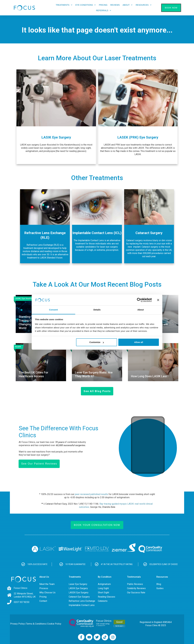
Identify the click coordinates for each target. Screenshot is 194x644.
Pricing (43, 597)
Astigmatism (104, 584)
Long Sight (103, 588)
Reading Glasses (107, 597)
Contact (43, 601)
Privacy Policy (17, 624)
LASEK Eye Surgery (79, 593)
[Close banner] (158, 300)
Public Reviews (135, 584)
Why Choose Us (47, 593)
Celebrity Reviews (136, 588)
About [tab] (140, 310)
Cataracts (103, 601)
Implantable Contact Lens (82, 605)
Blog (159, 584)
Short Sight (103, 593)
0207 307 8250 (22, 602)
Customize (97, 342)
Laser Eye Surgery (78, 584)
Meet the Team (47, 584)
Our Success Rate (136, 593)
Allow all (139, 342)
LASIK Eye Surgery (78, 588)
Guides (160, 588)
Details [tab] (97, 310)
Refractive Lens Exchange (82, 601)
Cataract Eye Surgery (79, 597)
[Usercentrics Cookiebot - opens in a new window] (139, 300)
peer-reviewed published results (91, 494)
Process (44, 588)
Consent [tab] (53, 310)
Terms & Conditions (36, 624)
